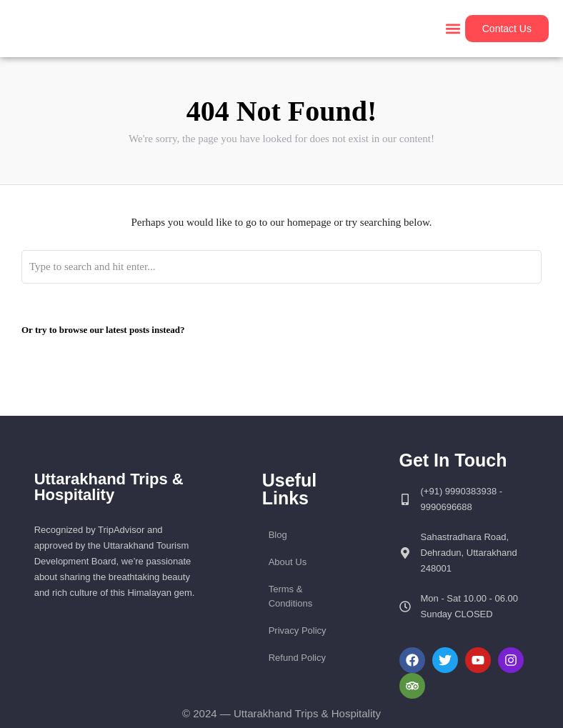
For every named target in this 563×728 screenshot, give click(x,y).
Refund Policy (297, 658)
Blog (278, 535)
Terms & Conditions (290, 596)
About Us (288, 562)
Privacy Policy (298, 630)
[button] (453, 29)
